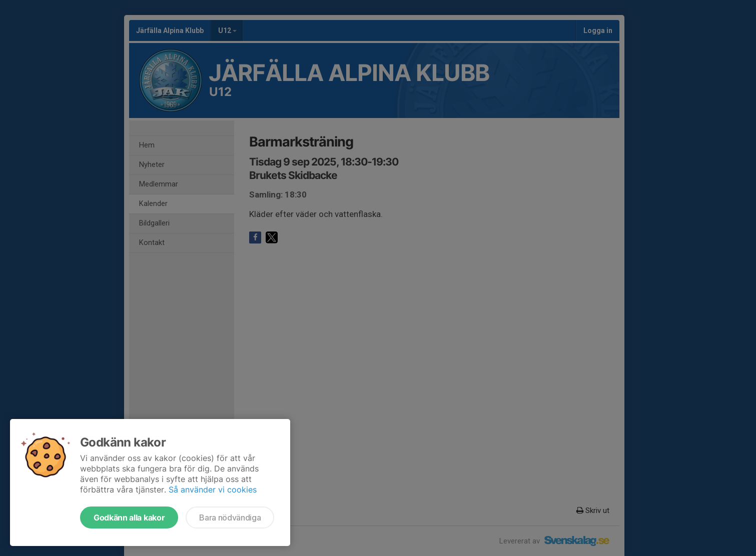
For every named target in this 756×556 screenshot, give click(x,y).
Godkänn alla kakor (129, 517)
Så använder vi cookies (213, 489)
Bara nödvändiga (230, 517)
